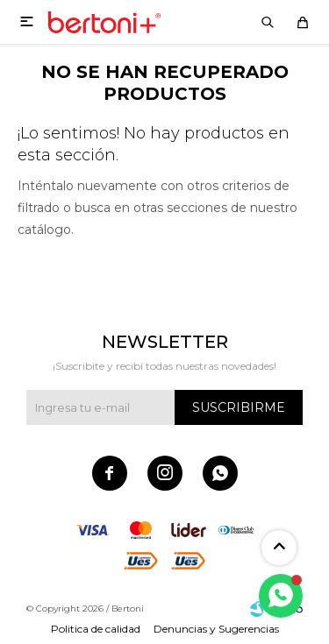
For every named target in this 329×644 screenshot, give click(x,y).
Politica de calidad (96, 629)
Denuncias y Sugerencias (216, 629)
